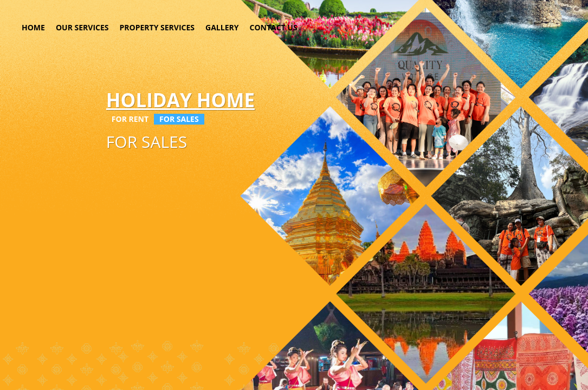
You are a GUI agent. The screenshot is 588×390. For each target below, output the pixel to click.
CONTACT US (273, 27)
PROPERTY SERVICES (157, 27)
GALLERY (222, 27)
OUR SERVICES (82, 27)
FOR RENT (130, 119)
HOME (33, 27)
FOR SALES (179, 119)
